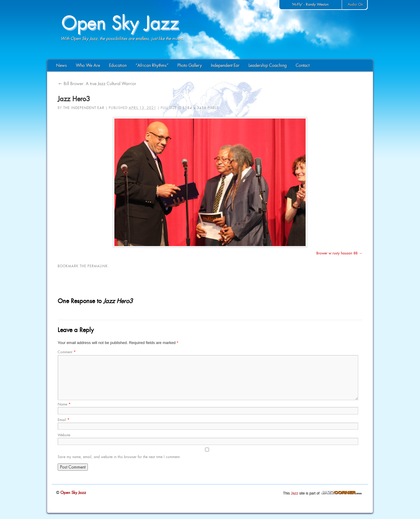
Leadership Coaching (268, 65)
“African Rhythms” (152, 65)
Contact (303, 65)
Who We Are (88, 65)
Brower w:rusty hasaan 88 (337, 253)
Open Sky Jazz (73, 493)
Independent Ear (225, 65)
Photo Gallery (190, 65)
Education (118, 65)
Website (64, 435)
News (62, 65)
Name (64, 404)
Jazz (295, 493)
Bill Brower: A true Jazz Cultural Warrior (97, 84)
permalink (98, 266)
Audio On (355, 4)
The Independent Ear (84, 108)
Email (63, 420)
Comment (67, 352)
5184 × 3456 (194, 108)
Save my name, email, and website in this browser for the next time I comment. (119, 457)
